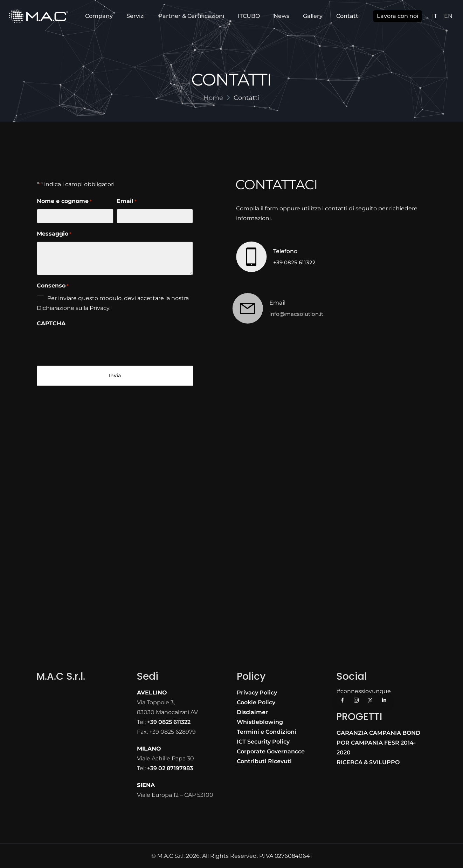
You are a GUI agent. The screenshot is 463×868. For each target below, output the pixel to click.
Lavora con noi (398, 16)
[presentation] (90, 345)
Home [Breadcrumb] (213, 98)
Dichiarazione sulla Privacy (73, 308)
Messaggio (54, 234)
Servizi (136, 16)
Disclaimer (252, 712)
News (281, 16)
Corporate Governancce (271, 751)
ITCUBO (249, 16)
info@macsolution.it (286, 314)
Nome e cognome (64, 201)
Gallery (313, 16)
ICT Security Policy (263, 742)
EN (448, 16)
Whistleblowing (260, 722)
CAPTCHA (51, 323)
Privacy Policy (257, 693)
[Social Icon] (342, 700)
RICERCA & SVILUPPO (368, 762)
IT (435, 16)
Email (127, 201)
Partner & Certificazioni (191, 16)
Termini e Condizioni (267, 732)
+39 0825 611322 (293, 262)
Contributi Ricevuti (264, 761)
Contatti (348, 16)
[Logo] (39, 16)
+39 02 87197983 (170, 768)
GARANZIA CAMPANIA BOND (378, 733)
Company (99, 16)
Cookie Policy (256, 702)
